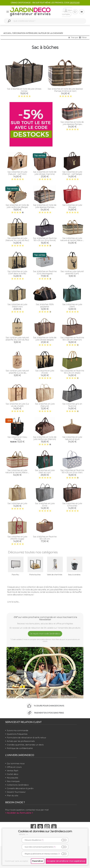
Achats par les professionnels (21, 741)
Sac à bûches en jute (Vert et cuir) (45, 471)
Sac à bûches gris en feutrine (72, 405)
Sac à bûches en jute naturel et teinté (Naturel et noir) (72, 240)
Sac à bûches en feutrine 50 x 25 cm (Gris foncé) (45, 239)
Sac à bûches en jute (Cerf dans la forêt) (17, 272)
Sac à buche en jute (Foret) (45, 372)
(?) (42, 840)
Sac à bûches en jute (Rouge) (72, 206)
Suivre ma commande (17, 730)
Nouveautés (12, 778)
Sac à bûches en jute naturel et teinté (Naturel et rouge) (17, 472)
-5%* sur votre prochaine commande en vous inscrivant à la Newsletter (45, 618)
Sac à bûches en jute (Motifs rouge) (17, 538)
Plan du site (12, 796)
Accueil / (8, 33)
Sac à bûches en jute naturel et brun (72, 438)
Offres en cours (14, 767)
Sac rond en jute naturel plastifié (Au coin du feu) (17, 339)
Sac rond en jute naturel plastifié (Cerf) (72, 272)
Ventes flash (13, 771)
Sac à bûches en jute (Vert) (72, 305)
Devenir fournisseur (16, 792)
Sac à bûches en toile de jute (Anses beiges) (45, 339)
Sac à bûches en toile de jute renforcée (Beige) (17, 206)
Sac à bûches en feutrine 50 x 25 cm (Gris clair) (72, 471)
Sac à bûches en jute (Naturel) (45, 405)
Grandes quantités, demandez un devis (25, 745)
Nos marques (13, 781)
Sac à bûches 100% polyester (45, 305)
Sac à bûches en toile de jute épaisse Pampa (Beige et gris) (45, 207)
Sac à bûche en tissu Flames (17, 438)
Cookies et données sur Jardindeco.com (45, 831)
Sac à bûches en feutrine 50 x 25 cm (45, 538)
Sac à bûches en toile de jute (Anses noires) (24, 90)
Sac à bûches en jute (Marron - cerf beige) (72, 173)
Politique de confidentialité (20, 748)
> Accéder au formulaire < (19, 813)
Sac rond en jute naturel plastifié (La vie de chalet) (17, 373)
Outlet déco (13, 774)
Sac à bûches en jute (17, 503)
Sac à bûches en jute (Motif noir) (17, 305)
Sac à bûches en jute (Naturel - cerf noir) (17, 173)
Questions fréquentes (17, 734)
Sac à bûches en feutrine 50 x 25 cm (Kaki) (72, 372)
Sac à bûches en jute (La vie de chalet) (17, 405)
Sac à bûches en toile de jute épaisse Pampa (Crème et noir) (65, 90)
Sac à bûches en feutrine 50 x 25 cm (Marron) (72, 339)
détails (24, 834)
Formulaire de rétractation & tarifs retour (27, 738)
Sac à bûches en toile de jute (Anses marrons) (45, 173)
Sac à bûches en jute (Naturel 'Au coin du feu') (17, 239)
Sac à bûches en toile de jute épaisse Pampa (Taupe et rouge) (72, 124)
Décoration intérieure (25, 33)
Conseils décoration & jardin (20, 788)
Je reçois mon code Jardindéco (45, 634)
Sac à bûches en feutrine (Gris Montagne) (45, 272)
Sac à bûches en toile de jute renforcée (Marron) (45, 438)
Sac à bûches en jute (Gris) (45, 504)
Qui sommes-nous (16, 763)
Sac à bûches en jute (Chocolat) (72, 504)
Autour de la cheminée (51, 33)
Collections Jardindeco (18, 785)
